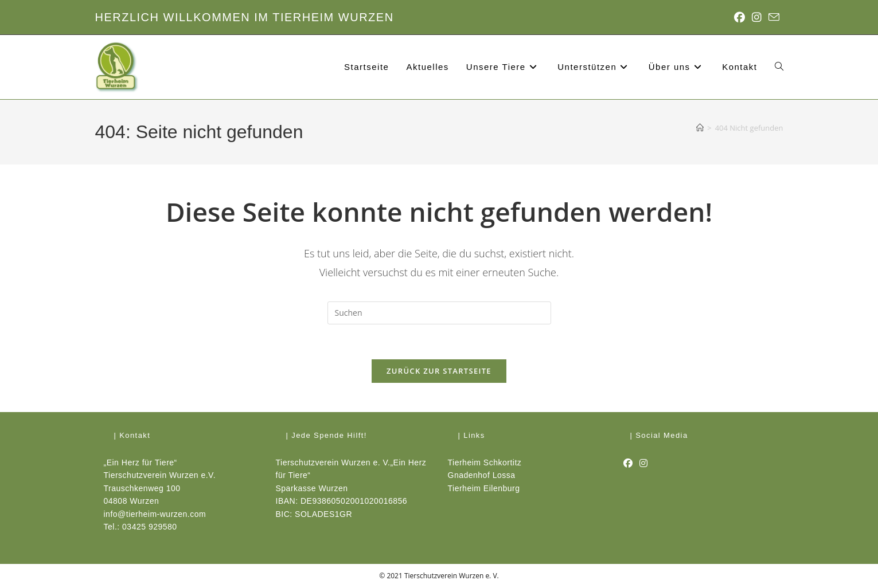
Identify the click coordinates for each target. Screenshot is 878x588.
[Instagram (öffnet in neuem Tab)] (757, 17)
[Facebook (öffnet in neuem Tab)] (740, 17)
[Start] (700, 128)
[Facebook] (628, 464)
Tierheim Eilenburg (484, 488)
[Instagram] (644, 464)
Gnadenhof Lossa (482, 475)
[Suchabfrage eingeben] (439, 313)
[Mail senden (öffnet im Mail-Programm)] (772, 17)
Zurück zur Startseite (439, 371)
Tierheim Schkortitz (485, 462)
